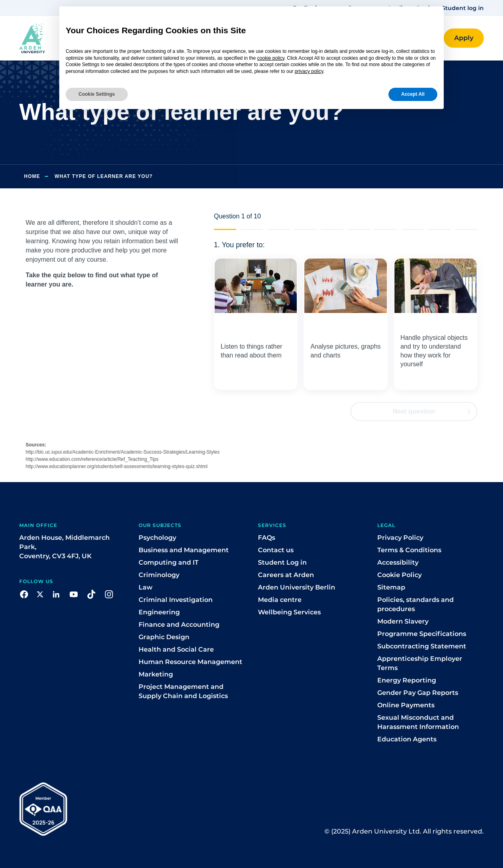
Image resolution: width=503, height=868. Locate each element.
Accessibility (398, 562)
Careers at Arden (286, 575)
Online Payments (406, 705)
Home (32, 176)
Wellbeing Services (289, 612)
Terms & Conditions (409, 550)
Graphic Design (164, 637)
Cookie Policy (399, 575)
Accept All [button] (413, 94)
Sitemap (391, 587)
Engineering (159, 612)
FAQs (267, 538)
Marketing (156, 674)
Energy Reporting (407, 680)
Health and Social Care (176, 649)
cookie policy (271, 58)
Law (146, 587)
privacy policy (309, 71)
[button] (464, 38)
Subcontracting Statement (422, 646)
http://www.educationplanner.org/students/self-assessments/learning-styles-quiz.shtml (117, 466)
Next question (432, 411)
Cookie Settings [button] (97, 94)
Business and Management (184, 550)
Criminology (159, 575)
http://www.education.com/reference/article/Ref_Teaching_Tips (92, 459)
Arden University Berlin (297, 587)
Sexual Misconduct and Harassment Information (418, 722)
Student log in (463, 8)
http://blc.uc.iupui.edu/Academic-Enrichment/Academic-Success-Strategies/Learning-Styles (123, 452)
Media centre (280, 600)
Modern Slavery (403, 621)
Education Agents (407, 739)
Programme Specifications (422, 634)
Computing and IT (169, 562)
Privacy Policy (400, 538)
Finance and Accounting (179, 625)
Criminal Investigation (176, 600)
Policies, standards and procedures (415, 604)
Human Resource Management (190, 662)
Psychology (157, 538)
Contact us (276, 550)
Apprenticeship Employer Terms (420, 663)
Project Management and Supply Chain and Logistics (183, 691)
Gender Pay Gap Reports (418, 693)
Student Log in (282, 562)
